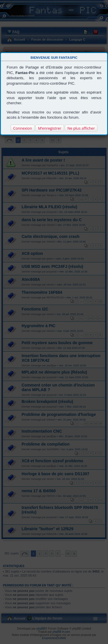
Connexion (23, 128)
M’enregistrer (50, 128)
